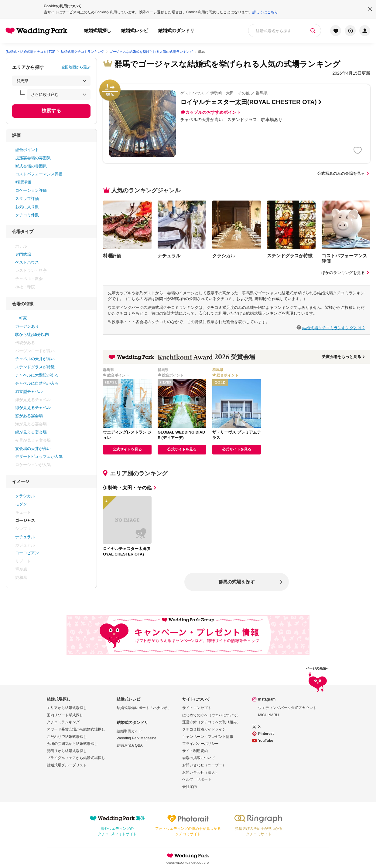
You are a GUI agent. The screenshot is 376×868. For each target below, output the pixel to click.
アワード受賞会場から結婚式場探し (76, 729)
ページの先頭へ (318, 680)
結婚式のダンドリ (176, 30)
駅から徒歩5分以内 (32, 334)
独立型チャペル (29, 392)
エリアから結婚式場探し (67, 708)
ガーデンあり (27, 326)
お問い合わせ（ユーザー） (204, 765)
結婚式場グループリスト (67, 765)
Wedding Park (188, 856)
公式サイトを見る (127, 449)
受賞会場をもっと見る (344, 357)
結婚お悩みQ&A (130, 745)
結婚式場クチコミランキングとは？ (334, 328)
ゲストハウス (27, 262)
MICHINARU (268, 715)
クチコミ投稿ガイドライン (204, 729)
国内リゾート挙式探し (65, 715)
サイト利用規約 (195, 751)
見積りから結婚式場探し (67, 751)
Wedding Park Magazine (137, 738)
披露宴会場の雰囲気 (33, 158)
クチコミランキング (63, 722)
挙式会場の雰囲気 (31, 166)
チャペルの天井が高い (35, 359)
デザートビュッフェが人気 (39, 456)
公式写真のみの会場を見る (344, 173)
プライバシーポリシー (200, 744)
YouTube (266, 741)
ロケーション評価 (31, 190)
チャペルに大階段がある (37, 375)
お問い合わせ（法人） (200, 772)
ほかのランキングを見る (346, 273)
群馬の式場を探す (237, 582)
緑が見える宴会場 (31, 432)
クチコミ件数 (27, 215)
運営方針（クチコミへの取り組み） (211, 722)
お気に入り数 (27, 207)
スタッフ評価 (27, 199)
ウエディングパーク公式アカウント (287, 708)
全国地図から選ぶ (76, 67)
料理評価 (23, 182)
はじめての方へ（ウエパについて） (211, 715)
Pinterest (266, 734)
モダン (21, 504)
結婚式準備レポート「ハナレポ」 (144, 708)
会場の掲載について (199, 758)
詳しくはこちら (265, 12)
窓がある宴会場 (29, 416)
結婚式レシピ (135, 30)
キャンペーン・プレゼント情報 (208, 737)
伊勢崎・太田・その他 (130, 488)
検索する (51, 111)
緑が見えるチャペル (33, 408)
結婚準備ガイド (129, 731)
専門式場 (23, 254)
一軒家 (21, 318)
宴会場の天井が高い (33, 449)
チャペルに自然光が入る (37, 383)
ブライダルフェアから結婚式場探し (76, 758)
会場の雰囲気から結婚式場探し (72, 744)
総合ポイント (27, 150)
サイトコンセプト (197, 708)
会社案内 (190, 787)
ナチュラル (25, 537)
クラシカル (25, 496)
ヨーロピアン (27, 553)
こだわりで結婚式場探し (67, 737)
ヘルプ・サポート (197, 779)
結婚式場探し (97, 30)
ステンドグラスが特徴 (35, 367)
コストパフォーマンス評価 (39, 174)
